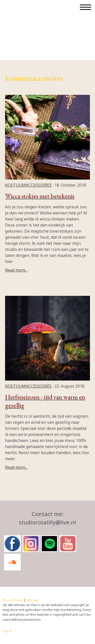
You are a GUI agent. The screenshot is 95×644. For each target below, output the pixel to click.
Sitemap (33, 600)
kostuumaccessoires (28, 185)
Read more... (16, 270)
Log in (7, 631)
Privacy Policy (13, 600)
